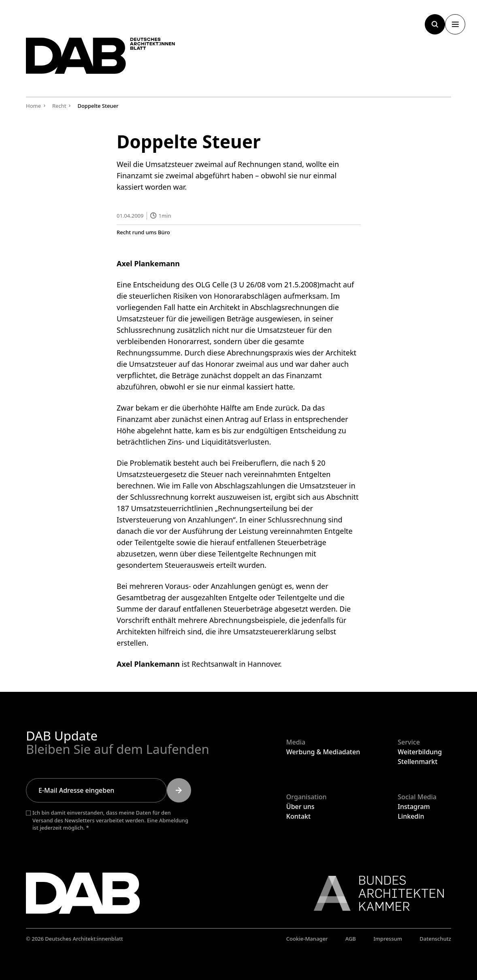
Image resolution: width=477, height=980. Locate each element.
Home (33, 106)
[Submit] (179, 790)
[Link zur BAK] (375, 893)
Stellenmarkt (417, 762)
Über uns (300, 807)
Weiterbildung (420, 752)
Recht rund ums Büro (143, 232)
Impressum (388, 939)
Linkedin (411, 816)
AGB (351, 939)
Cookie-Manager (307, 939)
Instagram (414, 807)
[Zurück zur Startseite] (111, 60)
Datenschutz (435, 939)
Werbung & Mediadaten (323, 752)
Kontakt (298, 816)
